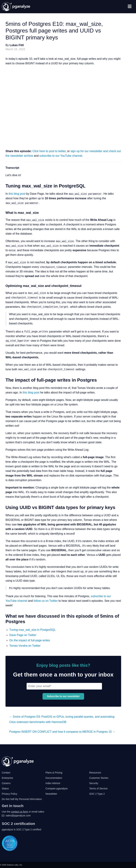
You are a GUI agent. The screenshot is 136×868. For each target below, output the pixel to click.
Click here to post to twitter (49, 151)
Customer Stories (99, 778)
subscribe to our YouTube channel (61, 156)
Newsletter (51, 794)
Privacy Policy (9, 794)
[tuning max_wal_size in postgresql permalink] (3, 186)
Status (5, 788)
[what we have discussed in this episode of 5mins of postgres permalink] (3, 616)
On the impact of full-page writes (30, 640)
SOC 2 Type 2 (97, 794)
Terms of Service (98, 788)
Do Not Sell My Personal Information (22, 799)
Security (94, 783)
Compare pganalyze (57, 788)
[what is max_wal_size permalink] (3, 213)
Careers (6, 783)
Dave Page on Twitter (23, 635)
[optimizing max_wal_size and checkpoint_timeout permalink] (3, 286)
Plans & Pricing (54, 773)
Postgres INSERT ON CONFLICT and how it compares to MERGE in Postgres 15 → (62, 732)
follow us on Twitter (46, 601)
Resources (95, 773)
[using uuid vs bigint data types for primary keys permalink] (3, 507)
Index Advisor (53, 783)
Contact (6, 773)
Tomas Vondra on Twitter (25, 646)
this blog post (17, 194)
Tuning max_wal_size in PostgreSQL (33, 630)
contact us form (19, 812)
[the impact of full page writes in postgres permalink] (3, 380)
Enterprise (7, 778)
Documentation (54, 778)
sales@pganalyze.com (18, 816)
